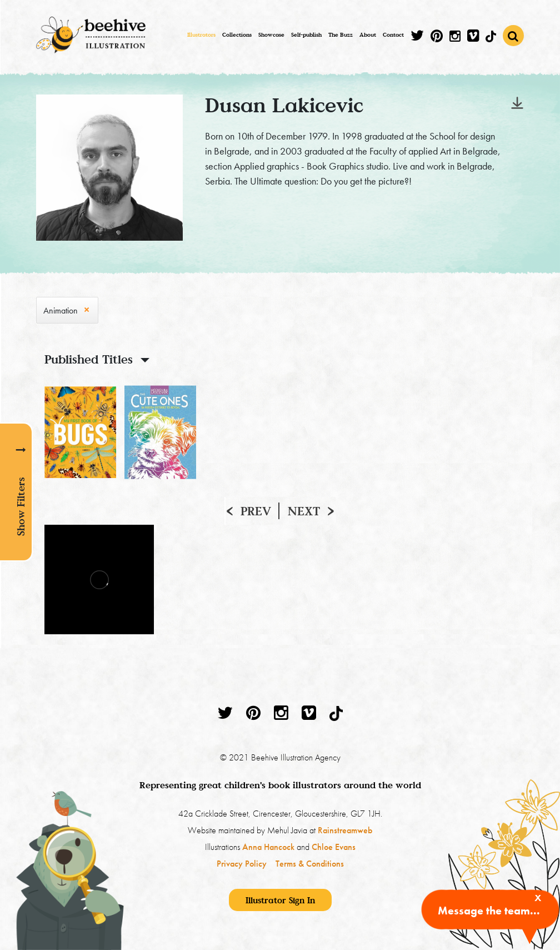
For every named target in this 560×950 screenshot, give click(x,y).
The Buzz (341, 35)
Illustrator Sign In (280, 900)
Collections (237, 35)
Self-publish (306, 35)
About (368, 35)
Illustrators (201, 35)
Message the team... (489, 911)
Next (304, 511)
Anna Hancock (268, 847)
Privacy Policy (242, 864)
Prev (256, 511)
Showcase (271, 35)
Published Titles (89, 359)
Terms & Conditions (310, 864)
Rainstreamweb (345, 830)
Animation (61, 310)
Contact (393, 35)
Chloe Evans (334, 847)
